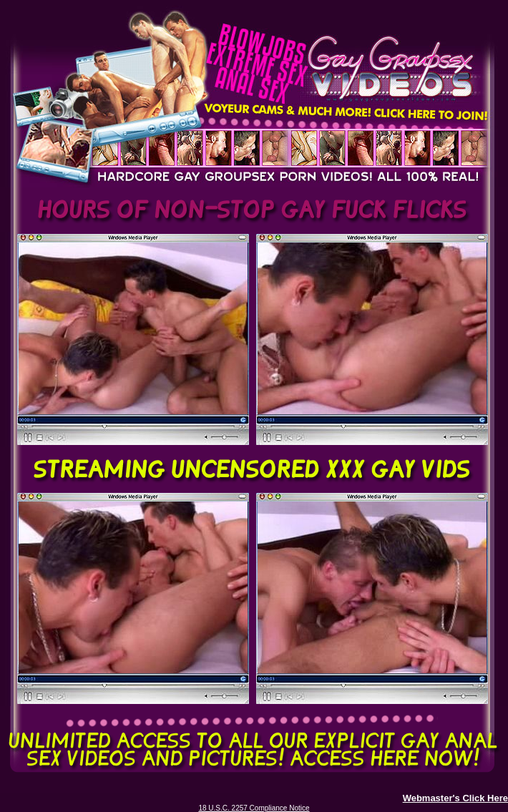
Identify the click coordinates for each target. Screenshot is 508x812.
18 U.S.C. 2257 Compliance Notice (254, 808)
